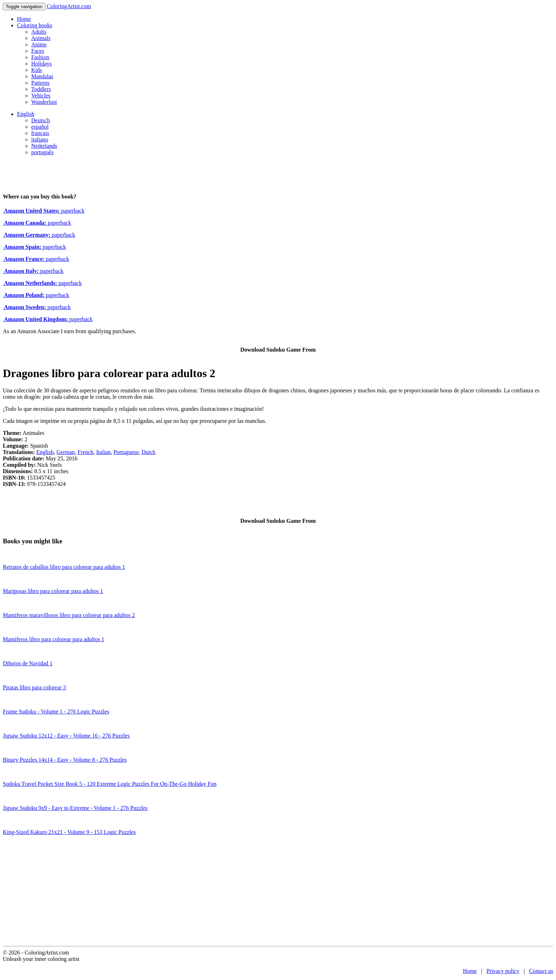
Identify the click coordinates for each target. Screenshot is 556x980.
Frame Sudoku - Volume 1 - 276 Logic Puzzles (56, 712)
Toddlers (41, 89)
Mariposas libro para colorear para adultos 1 (53, 591)
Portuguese (126, 452)
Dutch (148, 452)
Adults (39, 32)
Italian (103, 452)
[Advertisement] (278, 893)
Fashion (40, 57)
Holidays (41, 64)
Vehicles (41, 96)
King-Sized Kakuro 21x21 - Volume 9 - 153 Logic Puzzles (69, 832)
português (42, 152)
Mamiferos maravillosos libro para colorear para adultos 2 (69, 615)
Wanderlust (44, 102)
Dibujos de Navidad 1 (28, 663)
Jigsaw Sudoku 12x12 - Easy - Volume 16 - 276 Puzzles (66, 736)
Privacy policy (503, 971)
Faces (38, 51)
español (40, 127)
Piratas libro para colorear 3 (34, 687)
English (26, 114)
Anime (39, 44)
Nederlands (44, 146)
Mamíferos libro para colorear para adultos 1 (54, 639)
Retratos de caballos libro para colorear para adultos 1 (64, 567)
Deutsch (40, 120)
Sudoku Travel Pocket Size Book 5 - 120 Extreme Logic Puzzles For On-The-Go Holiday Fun (110, 784)
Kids (37, 70)
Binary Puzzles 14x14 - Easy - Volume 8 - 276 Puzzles (65, 760)
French (85, 452)
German (66, 452)
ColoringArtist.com (69, 6)
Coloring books (35, 25)
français (40, 133)
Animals (41, 38)
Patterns (40, 83)
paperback (44, 211)
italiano (40, 139)
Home (24, 19)
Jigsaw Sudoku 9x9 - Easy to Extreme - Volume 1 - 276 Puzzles (75, 808)
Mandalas (42, 76)
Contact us (541, 971)
